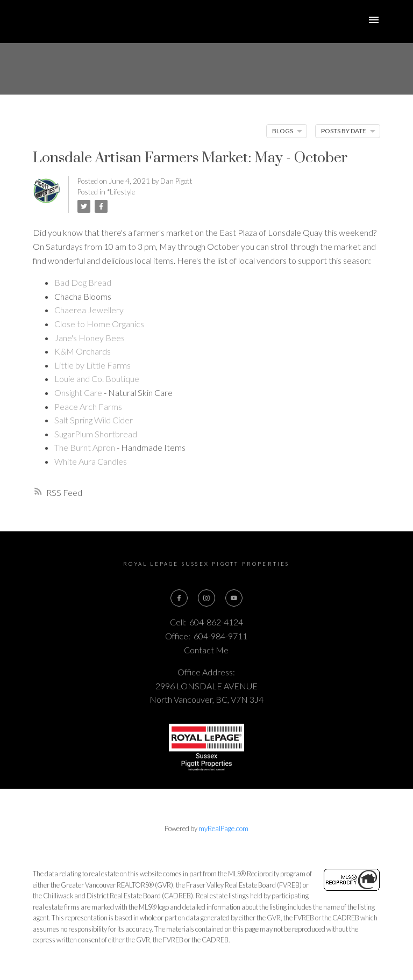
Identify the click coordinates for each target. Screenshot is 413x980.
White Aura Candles (91, 461)
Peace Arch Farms (88, 406)
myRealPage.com (223, 828)
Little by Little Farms (92, 365)
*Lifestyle (121, 192)
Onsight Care (78, 392)
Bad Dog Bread (83, 282)
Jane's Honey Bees (90, 338)
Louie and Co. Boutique (97, 379)
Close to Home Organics (99, 324)
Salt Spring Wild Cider (94, 420)
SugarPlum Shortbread (96, 434)
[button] (179, 598)
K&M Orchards (83, 351)
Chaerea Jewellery (89, 310)
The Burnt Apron (85, 447)
